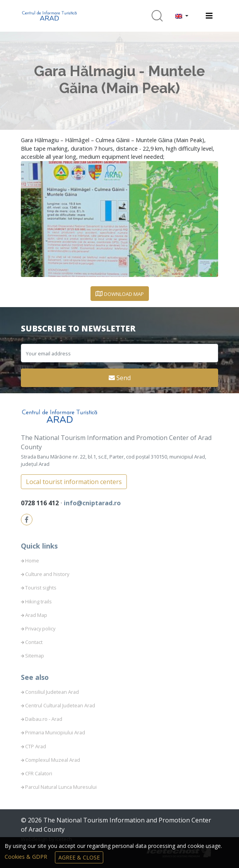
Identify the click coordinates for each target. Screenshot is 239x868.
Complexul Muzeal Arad (53, 760)
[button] (182, 16)
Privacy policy (40, 628)
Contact (34, 642)
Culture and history (47, 574)
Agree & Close (79, 857)
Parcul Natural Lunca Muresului (61, 787)
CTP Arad (36, 746)
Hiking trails (38, 601)
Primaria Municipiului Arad (55, 732)
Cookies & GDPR (27, 857)
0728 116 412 (41, 503)
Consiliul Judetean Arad (52, 692)
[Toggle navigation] (209, 16)
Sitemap (35, 656)
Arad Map (36, 615)
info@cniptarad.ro (92, 503)
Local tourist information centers (74, 482)
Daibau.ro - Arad (44, 719)
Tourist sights (41, 588)
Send (120, 378)
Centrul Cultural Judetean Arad (60, 705)
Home (32, 561)
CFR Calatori (39, 773)
